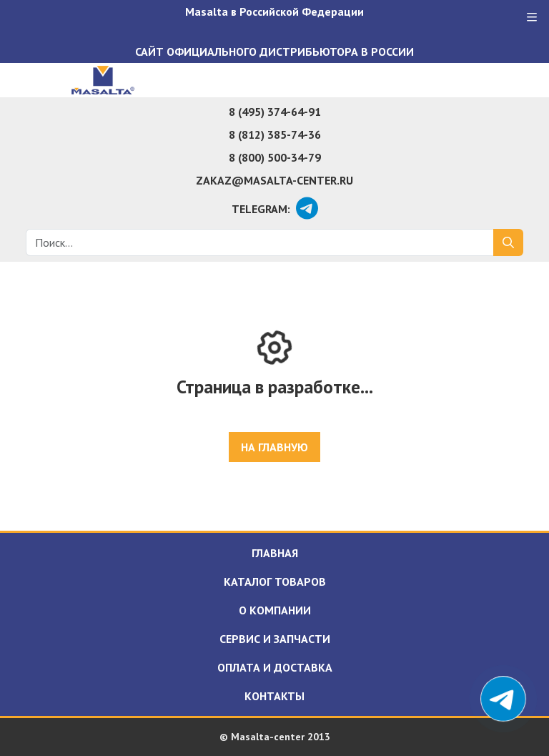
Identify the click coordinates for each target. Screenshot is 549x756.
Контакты (274, 696)
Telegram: (261, 209)
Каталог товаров (275, 581)
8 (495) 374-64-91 (275, 112)
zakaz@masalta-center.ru (274, 180)
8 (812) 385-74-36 (275, 134)
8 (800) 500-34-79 (275, 157)
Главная (275, 553)
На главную (274, 447)
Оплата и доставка (275, 667)
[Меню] (532, 17)
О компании (275, 610)
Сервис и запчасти (275, 639)
